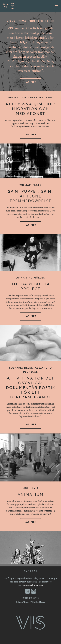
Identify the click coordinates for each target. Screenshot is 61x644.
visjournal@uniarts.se (32, 585)
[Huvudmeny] (57, 7)
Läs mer (31, 82)
